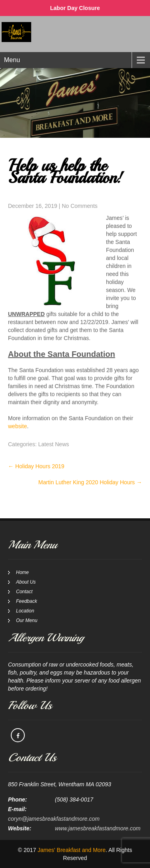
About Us (26, 582)
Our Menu (27, 620)
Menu (12, 60)
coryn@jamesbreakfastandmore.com (54, 819)
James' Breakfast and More (72, 850)
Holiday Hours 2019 (36, 466)
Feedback (27, 601)
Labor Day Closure (75, 8)
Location (25, 611)
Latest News (53, 444)
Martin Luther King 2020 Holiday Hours (90, 482)
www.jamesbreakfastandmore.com (98, 828)
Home (22, 572)
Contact (24, 592)
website (17, 426)
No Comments (79, 206)
